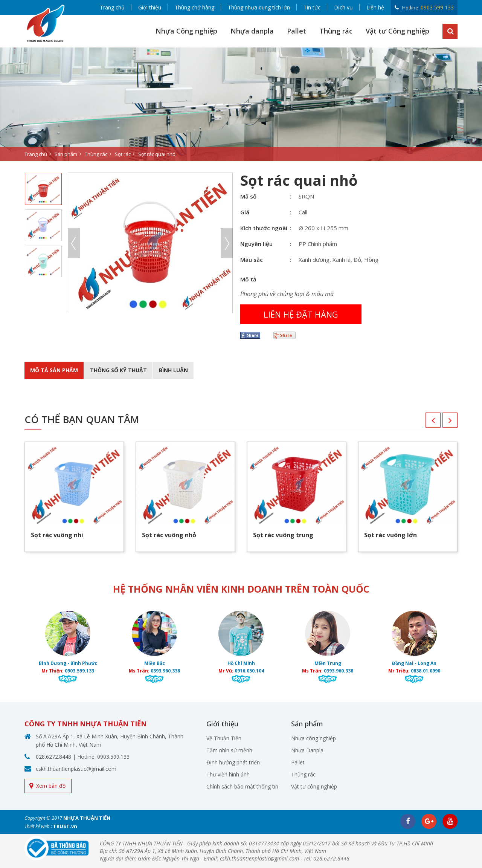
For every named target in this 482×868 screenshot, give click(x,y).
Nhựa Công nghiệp (186, 31)
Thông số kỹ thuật (118, 370)
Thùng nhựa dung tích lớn (259, 7)
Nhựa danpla (252, 31)
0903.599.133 (79, 671)
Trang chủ (112, 7)
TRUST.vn (65, 826)
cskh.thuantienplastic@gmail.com (76, 769)
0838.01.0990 (426, 671)
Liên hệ (375, 7)
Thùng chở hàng (194, 7)
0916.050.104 (249, 671)
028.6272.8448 (53, 757)
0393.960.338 (165, 671)
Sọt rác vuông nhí (57, 535)
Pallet (297, 31)
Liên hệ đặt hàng (301, 314)
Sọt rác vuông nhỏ (169, 535)
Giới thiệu (150, 7)
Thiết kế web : (38, 826)
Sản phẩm (66, 154)
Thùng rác (336, 31)
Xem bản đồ (51, 786)
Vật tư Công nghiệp (397, 31)
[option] (241, 104)
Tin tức (312, 7)
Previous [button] (74, 243)
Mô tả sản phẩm (54, 370)
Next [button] (227, 243)
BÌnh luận (173, 370)
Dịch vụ (343, 7)
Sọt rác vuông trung (283, 535)
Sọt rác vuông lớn (390, 535)
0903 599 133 (437, 7)
